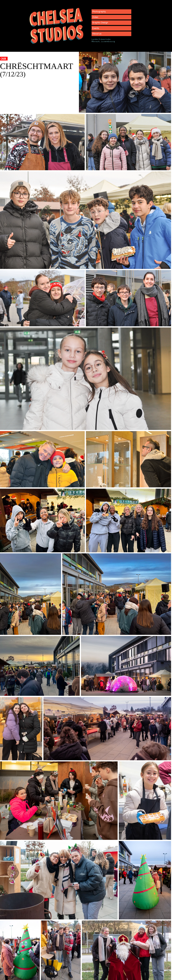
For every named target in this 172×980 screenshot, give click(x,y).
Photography (99, 12)
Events (96, 28)
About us (97, 34)
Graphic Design (100, 23)
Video (95, 17)
